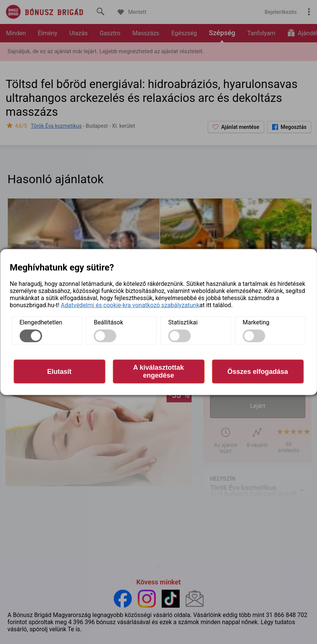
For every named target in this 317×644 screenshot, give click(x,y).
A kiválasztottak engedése (158, 371)
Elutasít (59, 371)
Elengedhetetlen (41, 322)
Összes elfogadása (257, 371)
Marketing (256, 322)
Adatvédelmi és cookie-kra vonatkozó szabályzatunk (130, 305)
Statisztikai (183, 322)
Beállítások (109, 322)
